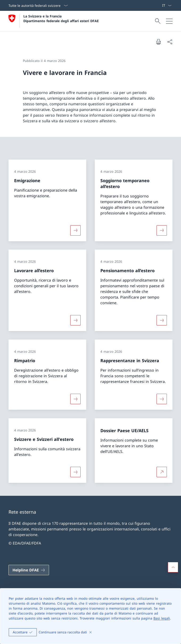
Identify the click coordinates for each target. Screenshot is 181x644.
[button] (173, 567)
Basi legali (162, 618)
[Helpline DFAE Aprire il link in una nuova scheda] (29, 570)
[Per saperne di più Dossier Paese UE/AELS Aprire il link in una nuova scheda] (162, 472)
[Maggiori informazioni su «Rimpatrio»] (75, 399)
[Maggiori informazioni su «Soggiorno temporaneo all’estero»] (162, 230)
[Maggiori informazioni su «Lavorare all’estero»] (75, 320)
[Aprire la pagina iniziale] (54, 21)
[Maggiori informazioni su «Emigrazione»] (75, 230)
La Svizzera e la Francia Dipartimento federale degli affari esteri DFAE (61, 18)
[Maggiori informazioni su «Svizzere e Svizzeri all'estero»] (75, 472)
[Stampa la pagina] (158, 42)
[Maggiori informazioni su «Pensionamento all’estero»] (162, 320)
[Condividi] (170, 42)
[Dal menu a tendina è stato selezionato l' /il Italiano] (167, 5)
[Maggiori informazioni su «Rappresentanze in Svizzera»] (162, 399)
